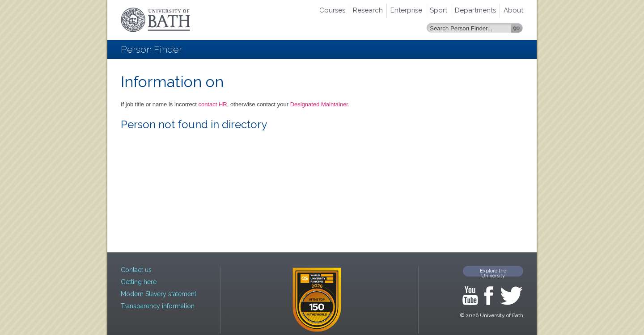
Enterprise (406, 10)
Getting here (139, 282)
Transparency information (158, 306)
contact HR (212, 104)
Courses (332, 10)
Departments (475, 10)
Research (368, 10)
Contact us (136, 270)
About (513, 10)
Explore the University (493, 272)
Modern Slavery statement (159, 294)
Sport (439, 10)
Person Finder (151, 49)
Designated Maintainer (319, 104)
